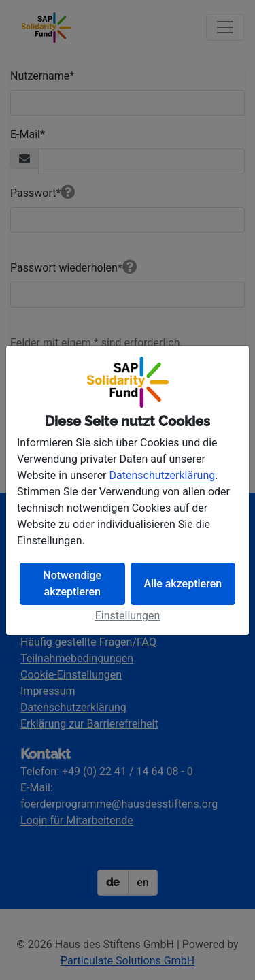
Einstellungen (128, 616)
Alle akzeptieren (183, 584)
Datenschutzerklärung (163, 475)
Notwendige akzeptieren (72, 584)
